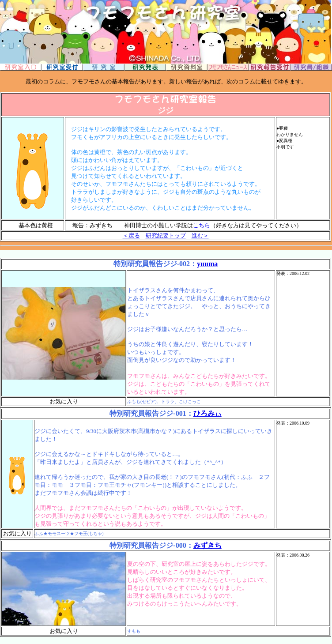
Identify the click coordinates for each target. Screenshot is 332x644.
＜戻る (131, 235)
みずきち (207, 545)
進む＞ (200, 235)
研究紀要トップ (166, 235)
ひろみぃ (207, 413)
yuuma (207, 264)
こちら (202, 225)
